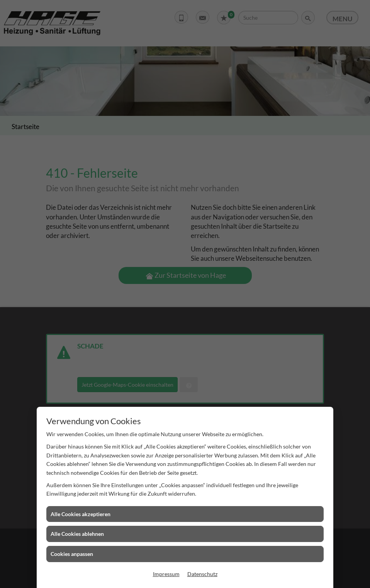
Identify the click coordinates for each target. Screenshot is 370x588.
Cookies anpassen (72, 554)
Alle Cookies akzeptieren (81, 514)
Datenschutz (202, 574)
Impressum (166, 574)
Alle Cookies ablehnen (77, 534)
